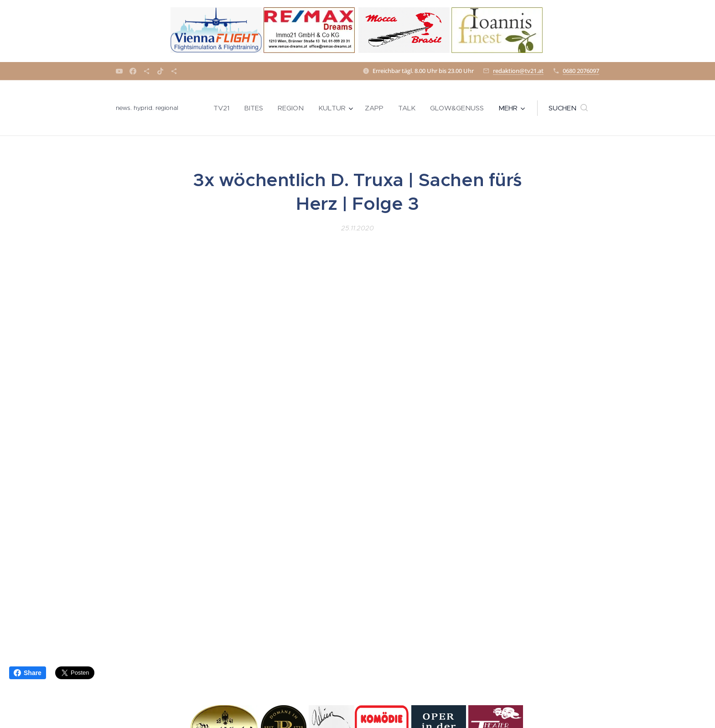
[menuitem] (224, 108)
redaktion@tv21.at (518, 71)
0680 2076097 (581, 71)
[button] (568, 108)
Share (28, 673)
